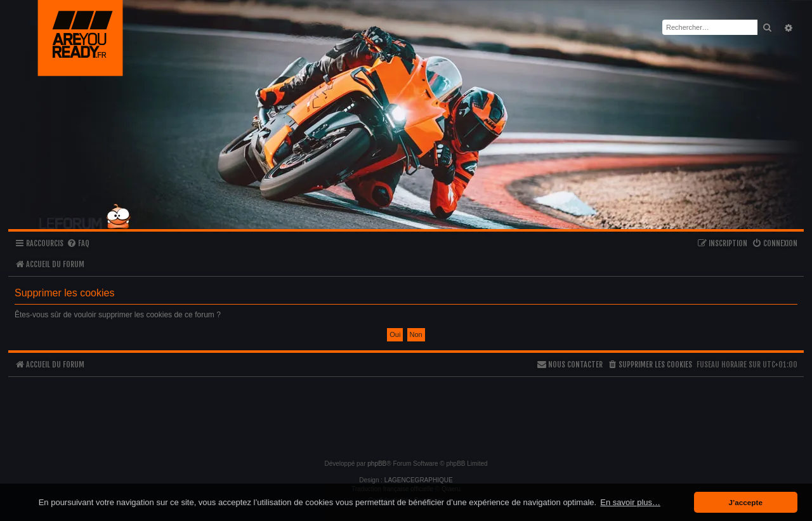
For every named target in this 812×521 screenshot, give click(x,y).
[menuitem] (78, 244)
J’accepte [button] (746, 502)
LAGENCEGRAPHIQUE (419, 480)
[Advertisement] (406, 412)
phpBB (377, 464)
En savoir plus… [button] (630, 502)
